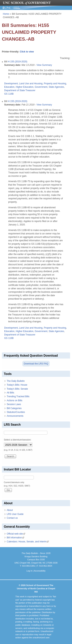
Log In (29, 571)
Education (9, 87)
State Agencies (56, 87)
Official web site (16, 534)
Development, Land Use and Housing (23, 84)
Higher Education (25, 87)
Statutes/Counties (16, 412)
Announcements (15, 416)
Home (6, 14)
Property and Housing (55, 84)
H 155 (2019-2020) (18, 62)
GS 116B (9, 94)
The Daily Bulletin (16, 381)
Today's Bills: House (17, 385)
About (10, 510)
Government (41, 87)
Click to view (27, 52)
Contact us (12, 518)
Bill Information (15, 538)
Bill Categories (14, 408)
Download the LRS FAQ (36, 364)
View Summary (44, 65)
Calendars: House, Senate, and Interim (28, 542)
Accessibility (40, 571)
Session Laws (14, 404)
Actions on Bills (14, 400)
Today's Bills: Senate (17, 389)
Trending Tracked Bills (18, 396)
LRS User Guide (15, 514)
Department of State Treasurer (20, 90)
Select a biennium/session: (18, 440)
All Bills (10, 393)
